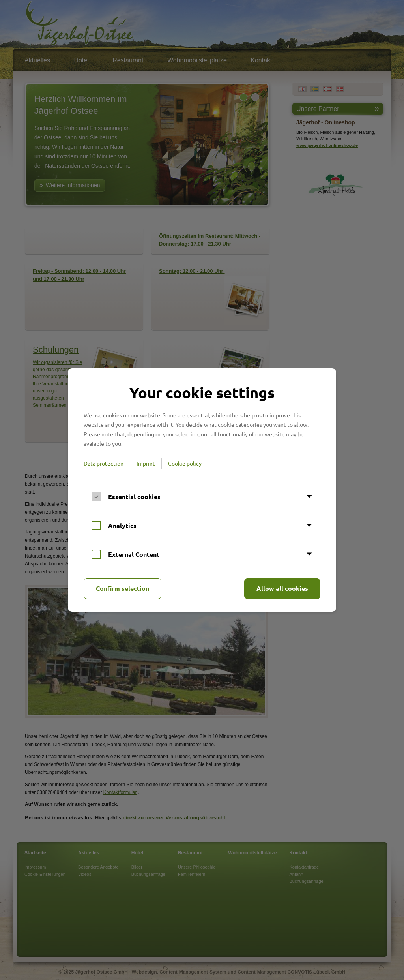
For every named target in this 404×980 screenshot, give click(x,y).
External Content (134, 554)
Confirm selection (123, 588)
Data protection (104, 463)
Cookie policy (185, 463)
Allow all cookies (282, 588)
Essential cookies (134, 497)
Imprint (146, 463)
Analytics (122, 525)
